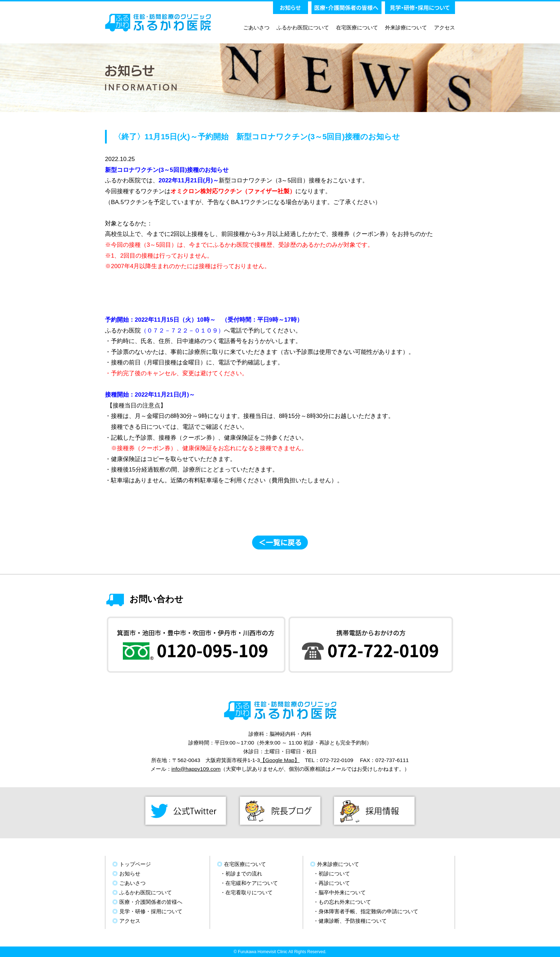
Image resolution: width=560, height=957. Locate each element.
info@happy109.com (196, 769)
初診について (334, 874)
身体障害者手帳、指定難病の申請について (368, 911)
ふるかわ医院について (303, 27)
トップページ (135, 864)
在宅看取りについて (249, 892)
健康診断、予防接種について (353, 921)
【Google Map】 (280, 760)
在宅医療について (357, 27)
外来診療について (406, 27)
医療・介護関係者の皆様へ (151, 902)
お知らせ (130, 874)
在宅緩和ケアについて (252, 883)
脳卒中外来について (342, 892)
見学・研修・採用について (151, 911)
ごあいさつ (256, 27)
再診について (334, 883)
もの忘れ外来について (345, 902)
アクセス (444, 27)
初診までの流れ (244, 874)
